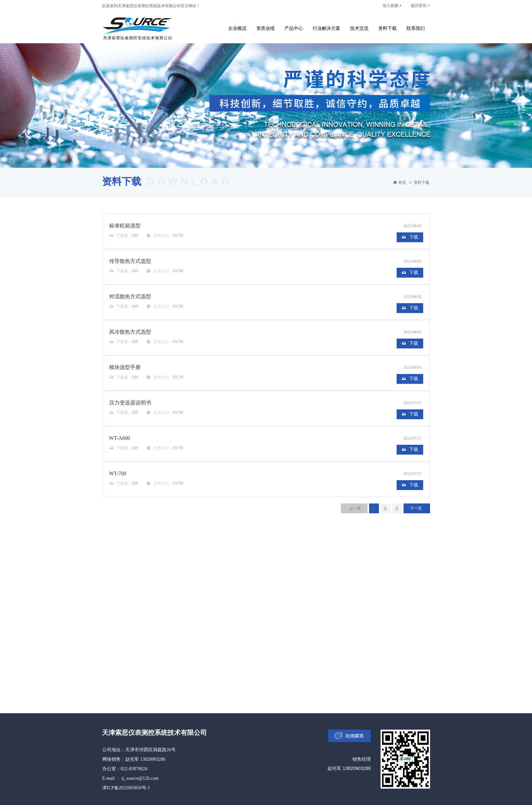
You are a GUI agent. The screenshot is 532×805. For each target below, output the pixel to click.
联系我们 (416, 28)
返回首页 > (420, 6)
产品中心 (294, 28)
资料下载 (387, 28)
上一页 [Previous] (355, 508)
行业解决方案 (326, 28)
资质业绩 (266, 28)
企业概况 (237, 28)
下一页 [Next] (416, 508)
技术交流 (359, 28)
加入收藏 (392, 6)
